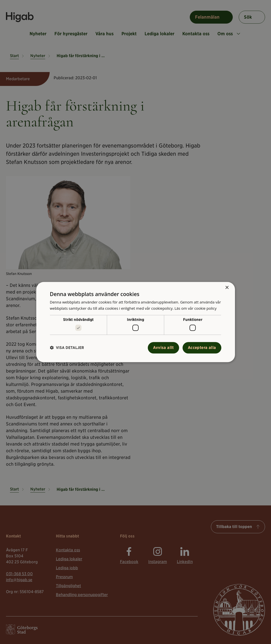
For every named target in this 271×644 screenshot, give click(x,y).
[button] (67, 348)
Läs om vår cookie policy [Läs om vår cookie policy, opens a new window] (195, 308)
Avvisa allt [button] (163, 348)
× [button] (227, 288)
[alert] (135, 322)
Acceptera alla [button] (202, 348)
